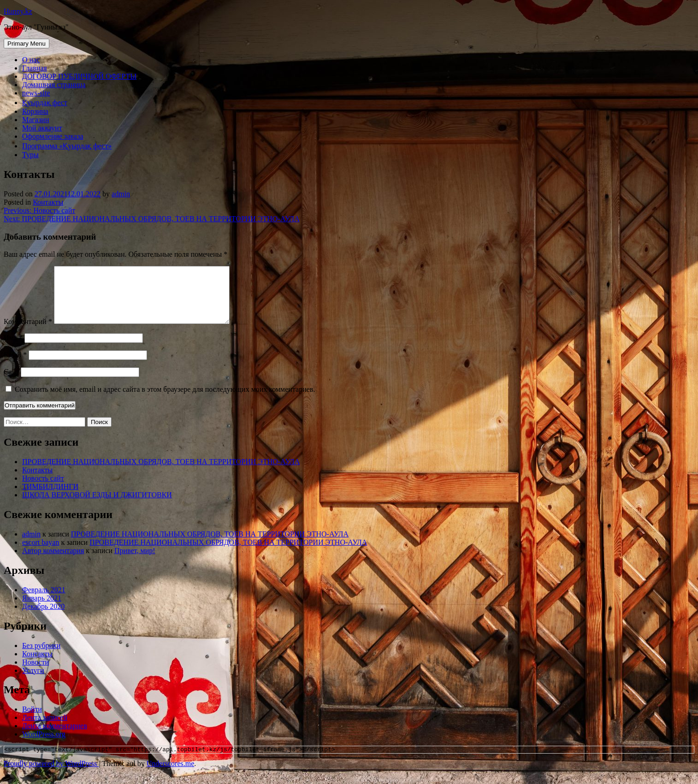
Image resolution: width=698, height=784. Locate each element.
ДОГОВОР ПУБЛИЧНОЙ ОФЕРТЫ (79, 76)
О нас (31, 60)
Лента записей (45, 728)
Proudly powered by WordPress (51, 776)
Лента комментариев (55, 737)
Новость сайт (43, 489)
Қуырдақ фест (45, 103)
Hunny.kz (18, 11)
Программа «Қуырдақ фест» (67, 146)
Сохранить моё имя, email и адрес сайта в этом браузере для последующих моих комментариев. (165, 400)
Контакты (48, 202)
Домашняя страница (54, 85)
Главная (35, 68)
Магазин (35, 120)
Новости (35, 673)
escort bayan (41, 553)
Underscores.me (171, 776)
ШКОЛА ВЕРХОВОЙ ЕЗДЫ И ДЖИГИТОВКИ (97, 506)
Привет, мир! (135, 562)
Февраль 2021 (44, 601)
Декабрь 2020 (43, 617)
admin (121, 194)
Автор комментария (53, 562)
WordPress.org (44, 745)
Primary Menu (27, 44)
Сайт (11, 383)
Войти (32, 720)
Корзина (35, 111)
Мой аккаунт (42, 128)
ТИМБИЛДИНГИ (50, 498)
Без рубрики (41, 657)
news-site (36, 93)
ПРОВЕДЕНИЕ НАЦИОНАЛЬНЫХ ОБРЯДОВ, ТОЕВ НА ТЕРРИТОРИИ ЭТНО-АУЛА (161, 473)
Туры (30, 155)
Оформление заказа (53, 136)
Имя (13, 349)
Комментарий (28, 333)
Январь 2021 (42, 609)
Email (15, 366)
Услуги (33, 681)
